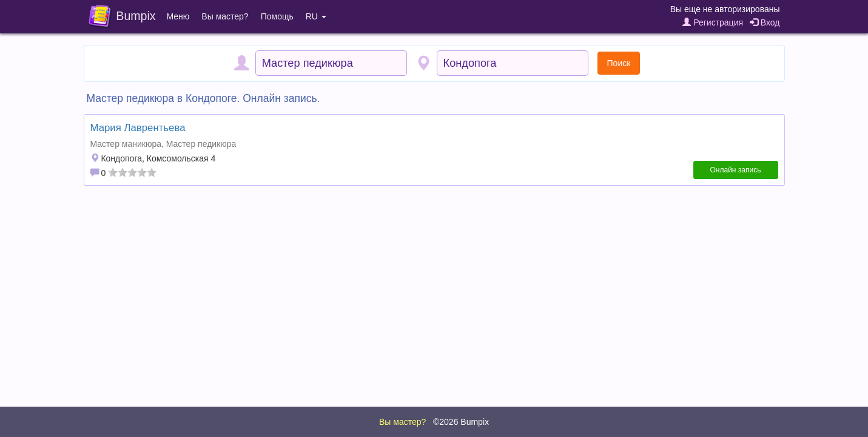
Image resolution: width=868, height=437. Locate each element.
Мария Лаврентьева (138, 128)
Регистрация (713, 22)
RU (316, 16)
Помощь (277, 16)
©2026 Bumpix (461, 422)
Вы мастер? (225, 16)
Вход (765, 22)
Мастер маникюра (126, 144)
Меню (178, 16)
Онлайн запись (736, 170)
